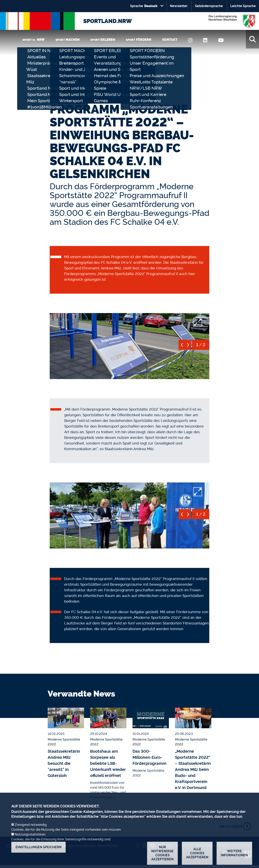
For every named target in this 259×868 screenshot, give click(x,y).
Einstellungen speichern (38, 851)
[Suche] (252, 39)
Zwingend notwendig (31, 828)
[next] (188, 346)
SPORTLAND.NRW (108, 21)
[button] (130, 345)
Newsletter (179, 6)
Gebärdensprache (209, 6)
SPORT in (34, 40)
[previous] (182, 346)
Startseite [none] (58, 97)
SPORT (68, 40)
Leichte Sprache (243, 6)
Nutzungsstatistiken (30, 838)
